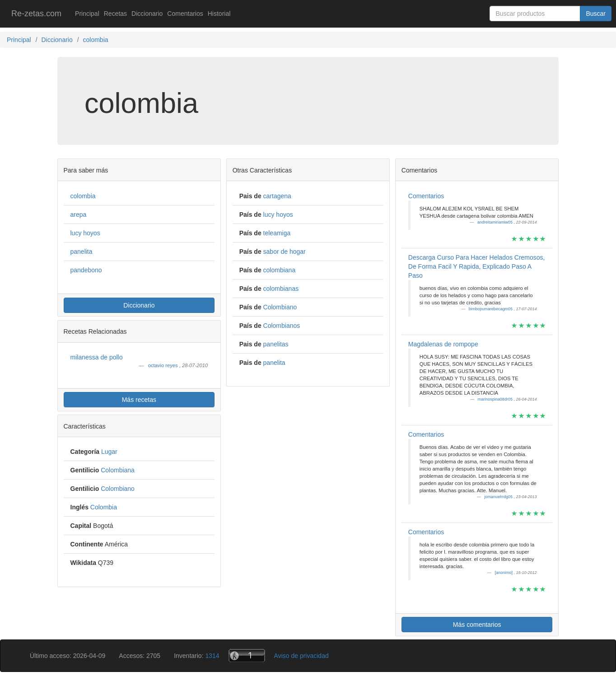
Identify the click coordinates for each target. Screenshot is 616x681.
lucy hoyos (85, 233)
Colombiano (118, 489)
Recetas (115, 14)
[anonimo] (504, 573)
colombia (83, 196)
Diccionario (147, 14)
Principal (87, 14)
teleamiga (277, 233)
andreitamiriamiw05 (496, 222)
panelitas (276, 344)
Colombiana (118, 470)
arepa (79, 215)
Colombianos (282, 326)
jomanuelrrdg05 (499, 497)
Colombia (104, 507)
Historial (219, 14)
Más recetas (139, 400)
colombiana (280, 270)
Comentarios (185, 14)
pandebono (86, 270)
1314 (212, 656)
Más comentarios (477, 625)
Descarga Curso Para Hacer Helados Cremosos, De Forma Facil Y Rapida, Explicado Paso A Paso (477, 266)
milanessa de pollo (97, 357)
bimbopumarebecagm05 (491, 309)
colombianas (281, 289)
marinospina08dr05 (496, 399)
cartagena (277, 196)
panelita (82, 252)
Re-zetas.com (36, 14)
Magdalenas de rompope (443, 344)
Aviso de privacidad (301, 656)
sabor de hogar (285, 252)
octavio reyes (164, 365)
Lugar (109, 452)
